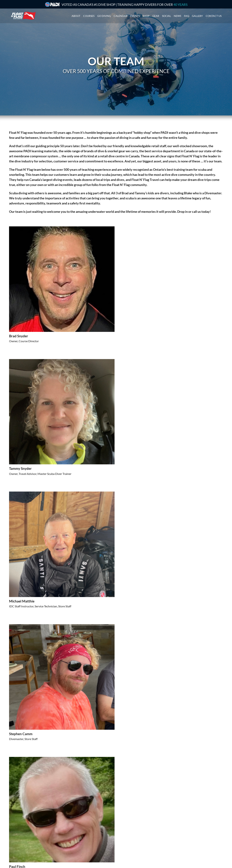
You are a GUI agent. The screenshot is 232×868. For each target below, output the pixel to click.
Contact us (214, 15)
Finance (123, 836)
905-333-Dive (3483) (190, 831)
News (177, 15)
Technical (69, 836)
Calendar (121, 15)
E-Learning (70, 841)
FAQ (121, 841)
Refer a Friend (127, 845)
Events (135, 15)
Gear (156, 15)
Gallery (197, 15)
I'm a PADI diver (73, 827)
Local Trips (124, 827)
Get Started (71, 823)
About (76, 15)
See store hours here (185, 843)
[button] (52, 750)
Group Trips (125, 823)
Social (166, 15)
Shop (146, 15)
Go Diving (104, 15)
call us (196, 212)
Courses (89, 15)
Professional (71, 832)
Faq (187, 15)
